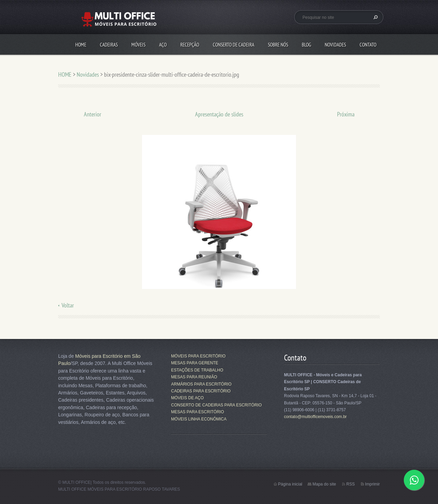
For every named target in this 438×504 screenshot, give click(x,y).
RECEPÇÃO (190, 45)
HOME (81, 45)
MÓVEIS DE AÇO (187, 398)
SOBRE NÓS (278, 45)
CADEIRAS (109, 45)
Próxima (346, 114)
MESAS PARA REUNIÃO (194, 377)
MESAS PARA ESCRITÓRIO (197, 412)
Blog (306, 45)
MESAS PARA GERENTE (195, 363)
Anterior (93, 114)
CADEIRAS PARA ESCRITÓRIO (201, 391)
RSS (351, 484)
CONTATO (368, 45)
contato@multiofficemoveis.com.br (315, 417)
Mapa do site (324, 484)
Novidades (335, 45)
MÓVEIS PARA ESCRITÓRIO (198, 356)
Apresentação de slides (219, 114)
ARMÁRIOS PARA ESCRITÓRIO (201, 384)
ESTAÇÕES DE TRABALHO (197, 370)
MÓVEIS (138, 45)
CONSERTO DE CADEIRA (234, 45)
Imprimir (372, 484)
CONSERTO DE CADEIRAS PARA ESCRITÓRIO (216, 405)
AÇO (163, 45)
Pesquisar (375, 17)
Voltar (68, 305)
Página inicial (290, 484)
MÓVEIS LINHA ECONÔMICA (199, 419)
